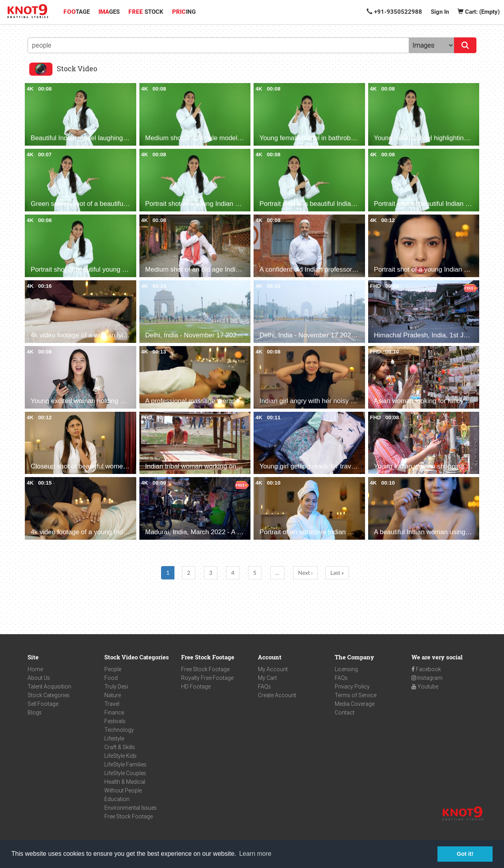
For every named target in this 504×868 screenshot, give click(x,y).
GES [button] (109, 12)
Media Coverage (355, 704)
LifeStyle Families (125, 764)
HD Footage (196, 687)
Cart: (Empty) (479, 12)
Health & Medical (125, 782)
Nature (113, 695)
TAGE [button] (77, 12)
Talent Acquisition (49, 687)
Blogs (35, 713)
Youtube (425, 687)
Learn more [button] (255, 854)
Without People (123, 790)
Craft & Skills (120, 747)
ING (184, 12)
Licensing (346, 669)
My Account (273, 669)
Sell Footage (43, 704)
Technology (119, 730)
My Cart (267, 678)
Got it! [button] (465, 854)
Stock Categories (49, 695)
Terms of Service (356, 695)
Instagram (427, 678)
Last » (337, 573)
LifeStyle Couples (125, 773)
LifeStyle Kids (120, 756)
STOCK (146, 12)
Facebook (426, 669)
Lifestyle (114, 738)
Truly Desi (116, 687)
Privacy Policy (352, 687)
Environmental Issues (131, 808)
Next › (305, 573)
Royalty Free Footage (207, 678)
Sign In (440, 12)
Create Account (277, 695)
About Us (39, 678)
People (113, 669)
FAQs (264, 687)
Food (111, 678)
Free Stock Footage (129, 816)
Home (35, 669)
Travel (112, 704)
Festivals (115, 721)
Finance (114, 713)
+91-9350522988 (394, 12)
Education (117, 799)
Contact (345, 713)
